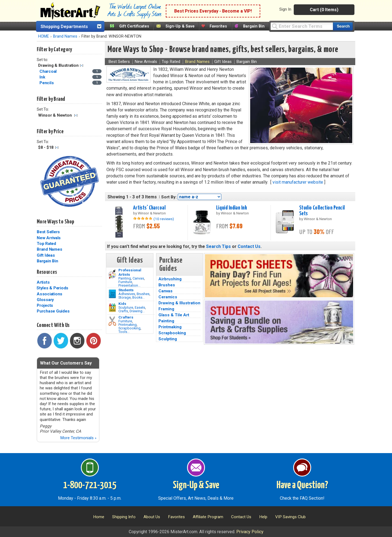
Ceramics (168, 297)
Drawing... (137, 311)
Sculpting (168, 339)
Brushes (143, 294)
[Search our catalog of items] (343, 26)
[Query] (302, 26)
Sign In (285, 9)
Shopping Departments (64, 27)
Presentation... (129, 285)
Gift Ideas (46, 255)
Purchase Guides (53, 311)
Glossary (45, 300)
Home (99, 517)
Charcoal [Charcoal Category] (49, 71)
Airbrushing (170, 279)
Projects (45, 305)
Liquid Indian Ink (232, 208)
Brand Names (65, 36)
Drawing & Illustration (179, 303)
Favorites (218, 26)
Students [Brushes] (126, 290)
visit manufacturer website (298, 182)
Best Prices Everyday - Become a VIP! (213, 11)
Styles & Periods (52, 288)
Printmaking (128, 325)
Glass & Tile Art (174, 315)
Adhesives (127, 294)
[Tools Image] (112, 321)
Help (263, 517)
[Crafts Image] (112, 308)
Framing (166, 309)
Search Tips (218, 246)
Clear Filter (82, 66)
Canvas (138, 278)
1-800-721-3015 (90, 486)
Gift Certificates (134, 26)
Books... (139, 297)
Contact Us (249, 246)
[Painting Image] (112, 274)
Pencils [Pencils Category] (47, 83)
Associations (50, 294)
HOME (44, 36)
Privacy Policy (250, 532)
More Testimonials (78, 438)
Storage (125, 297)
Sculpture (126, 307)
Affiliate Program (208, 517)
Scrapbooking (129, 328)
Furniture (125, 282)
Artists (43, 282)
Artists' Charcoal (149, 208)
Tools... (124, 332)
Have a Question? (302, 486)
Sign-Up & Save (180, 26)
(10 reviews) (164, 219)
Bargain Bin (254, 26)
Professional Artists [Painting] (130, 272)
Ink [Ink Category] (43, 77)
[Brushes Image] (112, 294)
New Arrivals (49, 238)
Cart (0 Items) (324, 10)
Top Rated (46, 244)
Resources (47, 272)
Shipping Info (124, 517)
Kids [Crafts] (122, 304)
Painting (125, 278)
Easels (140, 307)
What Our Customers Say (66, 363)
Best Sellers (48, 232)
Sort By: (169, 197)
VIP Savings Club (290, 517)
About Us (152, 517)
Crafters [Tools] (126, 317)
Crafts (123, 311)
